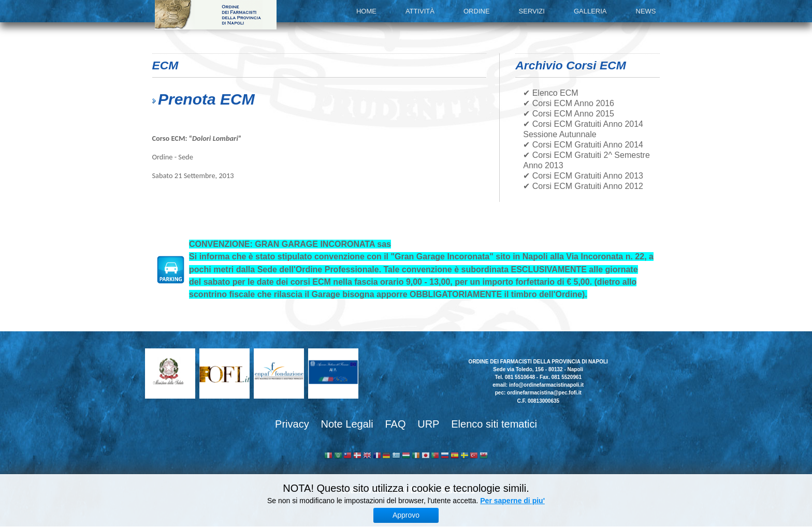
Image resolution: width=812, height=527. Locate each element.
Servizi (532, 11)
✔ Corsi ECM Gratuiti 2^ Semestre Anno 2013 (586, 160)
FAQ (395, 424)
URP (428, 424)
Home (366, 11)
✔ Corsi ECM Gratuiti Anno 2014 (583, 145)
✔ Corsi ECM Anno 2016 (569, 103)
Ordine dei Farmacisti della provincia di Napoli (216, 15)
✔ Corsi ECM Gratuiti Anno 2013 (583, 176)
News (646, 11)
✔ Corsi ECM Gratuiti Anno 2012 (583, 186)
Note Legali (347, 424)
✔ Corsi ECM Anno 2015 (569, 114)
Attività (420, 11)
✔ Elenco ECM (550, 93)
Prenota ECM (206, 99)
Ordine (477, 11)
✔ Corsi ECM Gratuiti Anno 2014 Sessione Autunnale (583, 129)
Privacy (292, 424)
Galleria (590, 11)
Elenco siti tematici (494, 424)
